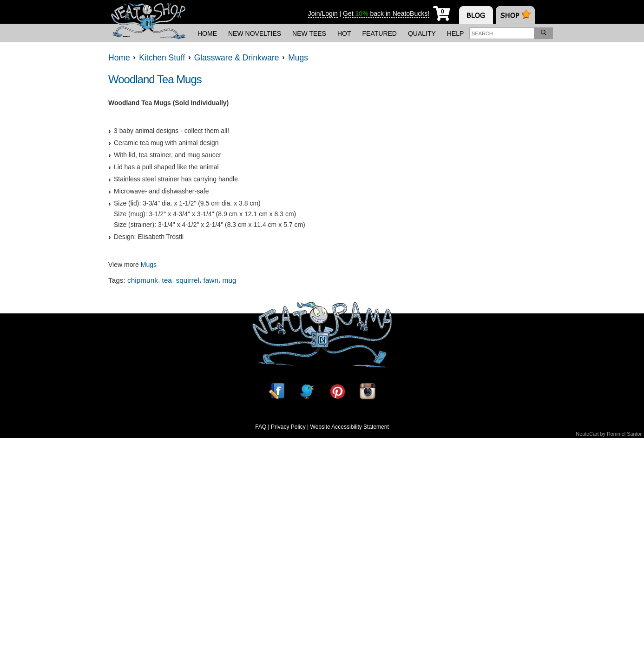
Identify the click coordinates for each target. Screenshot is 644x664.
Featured (380, 33)
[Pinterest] (337, 391)
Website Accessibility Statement (350, 427)
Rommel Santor (624, 434)
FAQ (261, 427)
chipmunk (143, 280)
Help (456, 33)
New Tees (309, 33)
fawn (211, 280)
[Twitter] (307, 391)
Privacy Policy (288, 427)
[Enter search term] (502, 33)
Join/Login (323, 13)
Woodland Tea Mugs (155, 79)
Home (207, 33)
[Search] (544, 33)
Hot (344, 33)
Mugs (149, 265)
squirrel (187, 280)
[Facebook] (276, 391)
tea (167, 280)
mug (230, 280)
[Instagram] (368, 391)
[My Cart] (442, 12)
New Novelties (255, 33)
